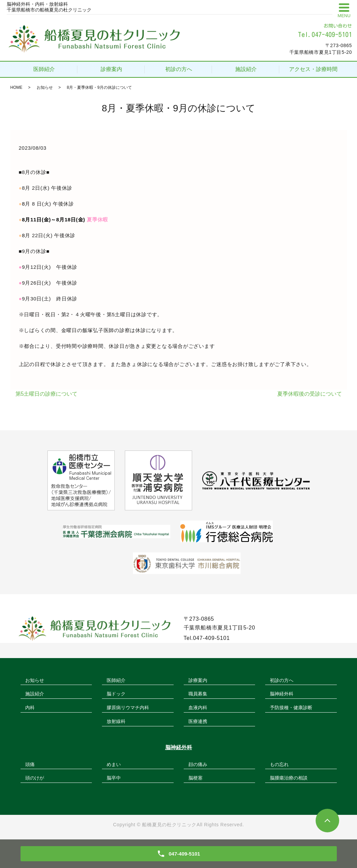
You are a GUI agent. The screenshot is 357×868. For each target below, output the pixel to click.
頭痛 (30, 764)
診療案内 (111, 69)
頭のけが (35, 778)
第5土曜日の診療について (47, 394)
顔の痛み (198, 764)
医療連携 (198, 721)
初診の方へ (179, 69)
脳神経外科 (282, 694)
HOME (16, 87)
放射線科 (116, 721)
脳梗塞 (195, 778)
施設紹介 (246, 69)
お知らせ (45, 87)
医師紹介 (44, 69)
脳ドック (116, 694)
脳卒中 (114, 778)
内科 (30, 708)
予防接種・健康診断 (291, 708)
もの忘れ (279, 764)
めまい (114, 764)
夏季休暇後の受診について (310, 394)
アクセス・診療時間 (313, 69)
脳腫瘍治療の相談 (289, 778)
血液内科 (198, 708)
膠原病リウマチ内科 (128, 708)
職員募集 (198, 694)
